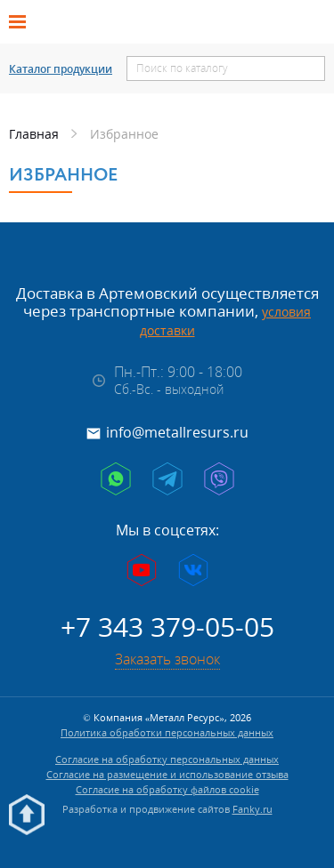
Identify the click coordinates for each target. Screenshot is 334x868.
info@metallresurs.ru (177, 432)
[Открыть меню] (23, 22)
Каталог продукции (61, 69)
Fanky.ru (253, 809)
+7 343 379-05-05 (167, 627)
